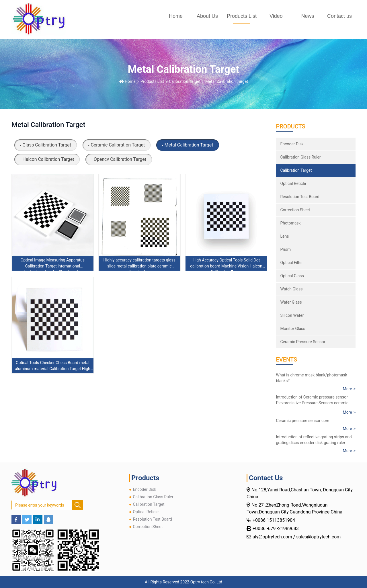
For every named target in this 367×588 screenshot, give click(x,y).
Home (176, 16)
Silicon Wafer (292, 315)
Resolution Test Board (300, 197)
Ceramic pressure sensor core (303, 421)
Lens (285, 236)
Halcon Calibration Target (48, 159)
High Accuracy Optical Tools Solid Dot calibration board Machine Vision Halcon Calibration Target (226, 266)
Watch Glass (292, 289)
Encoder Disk (292, 144)
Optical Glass (292, 276)
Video (276, 16)
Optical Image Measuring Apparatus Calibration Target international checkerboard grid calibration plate (53, 266)
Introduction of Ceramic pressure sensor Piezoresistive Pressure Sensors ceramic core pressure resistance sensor (312, 403)
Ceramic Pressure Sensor (303, 342)
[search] (78, 505)
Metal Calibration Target (227, 81)
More (347, 389)
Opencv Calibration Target (120, 159)
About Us (207, 16)
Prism (286, 249)
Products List (242, 16)
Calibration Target (185, 81)
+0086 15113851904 (274, 520)
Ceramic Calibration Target (118, 145)
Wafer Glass (291, 302)
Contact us (339, 16)
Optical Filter (292, 263)
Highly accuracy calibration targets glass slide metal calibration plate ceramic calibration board (139, 266)
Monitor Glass (293, 329)
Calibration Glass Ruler (301, 157)
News (308, 16)
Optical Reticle (293, 183)
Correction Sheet (295, 210)
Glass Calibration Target (47, 145)
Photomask (291, 223)
